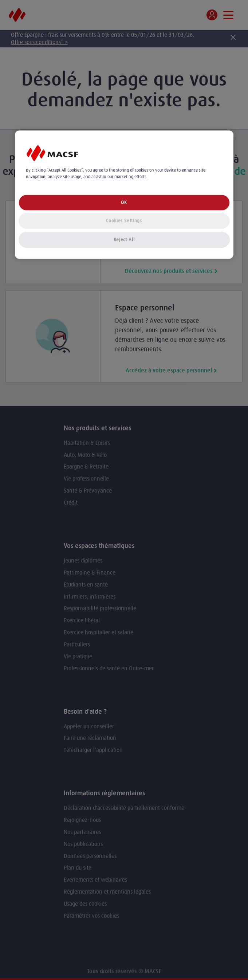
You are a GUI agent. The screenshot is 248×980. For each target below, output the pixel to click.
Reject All (124, 240)
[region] (124, 195)
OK (124, 202)
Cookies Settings (124, 221)
